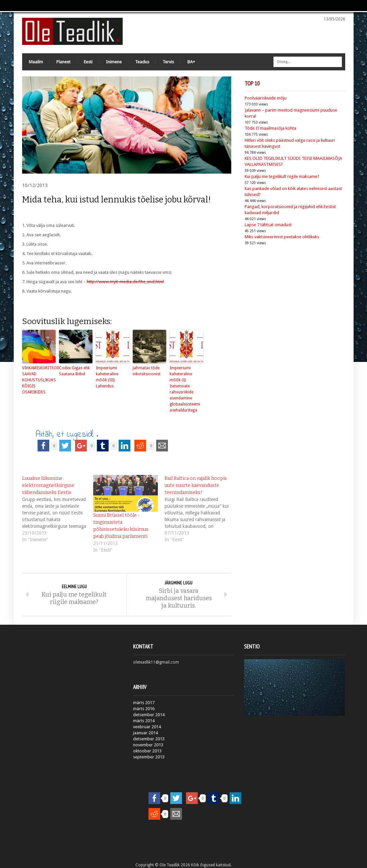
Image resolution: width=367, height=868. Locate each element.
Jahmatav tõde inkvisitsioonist (147, 371)
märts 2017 (144, 703)
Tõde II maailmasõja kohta (270, 128)
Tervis (168, 62)
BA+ (191, 62)
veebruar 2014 (147, 727)
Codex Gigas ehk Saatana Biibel (74, 371)
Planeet (63, 62)
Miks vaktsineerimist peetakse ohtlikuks (282, 237)
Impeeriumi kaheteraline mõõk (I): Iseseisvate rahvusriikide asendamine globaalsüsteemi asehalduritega (185, 389)
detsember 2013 (149, 739)
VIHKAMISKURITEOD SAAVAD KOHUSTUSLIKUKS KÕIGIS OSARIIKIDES (39, 380)
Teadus (142, 62)
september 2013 (149, 757)
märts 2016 (144, 709)
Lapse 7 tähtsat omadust (268, 225)
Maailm (36, 62)
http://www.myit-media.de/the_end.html (125, 282)
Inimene (114, 62)
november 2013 (148, 745)
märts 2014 (144, 721)
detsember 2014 (149, 715)
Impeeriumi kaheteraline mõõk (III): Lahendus (107, 377)
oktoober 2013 (147, 751)
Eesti (88, 62)
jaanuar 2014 (145, 733)
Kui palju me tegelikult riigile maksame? (282, 176)
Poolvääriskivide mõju (266, 98)
